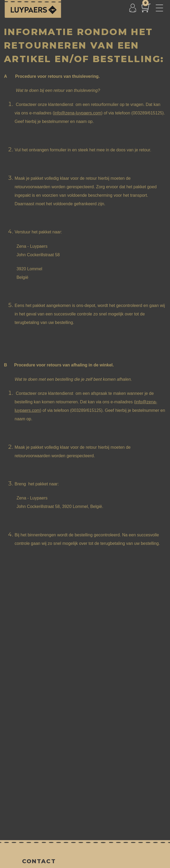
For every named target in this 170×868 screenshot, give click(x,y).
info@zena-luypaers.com (78, 113)
